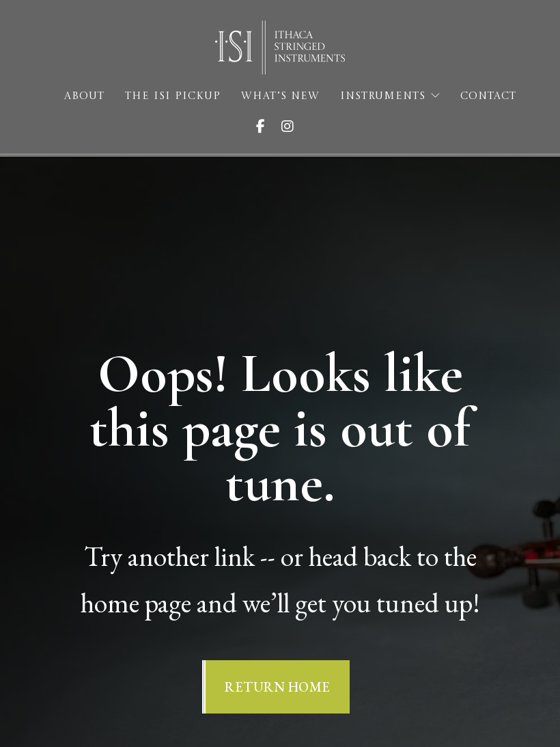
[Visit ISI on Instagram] (293, 126)
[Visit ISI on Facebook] (266, 126)
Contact (488, 97)
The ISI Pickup (173, 97)
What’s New (280, 97)
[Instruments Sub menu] (435, 96)
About (84, 97)
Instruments (383, 97)
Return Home (278, 687)
